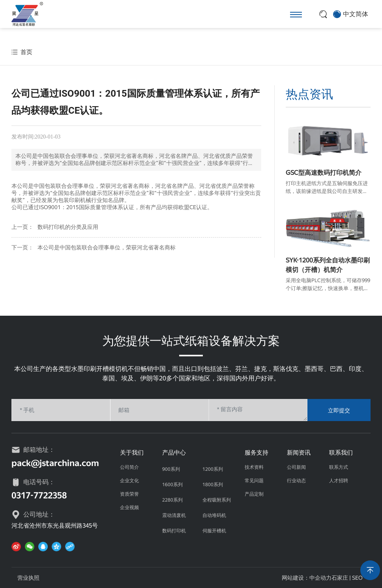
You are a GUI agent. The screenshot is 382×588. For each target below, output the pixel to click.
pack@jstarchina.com (55, 463)
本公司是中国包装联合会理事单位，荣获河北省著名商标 (107, 247)
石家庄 (340, 578)
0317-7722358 (39, 495)
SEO (357, 578)
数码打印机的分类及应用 (68, 227)
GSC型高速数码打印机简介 (324, 173)
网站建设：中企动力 (307, 578)
